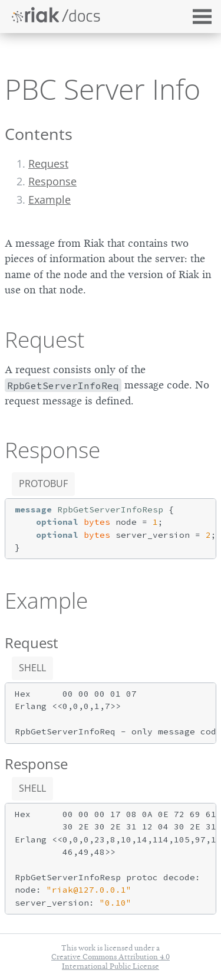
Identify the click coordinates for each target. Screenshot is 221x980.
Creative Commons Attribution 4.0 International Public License (111, 961)
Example (50, 200)
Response (52, 181)
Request (48, 164)
